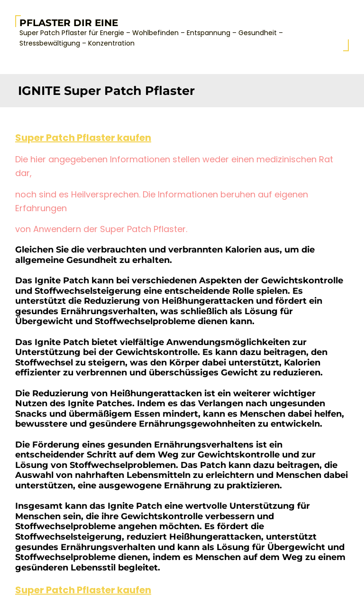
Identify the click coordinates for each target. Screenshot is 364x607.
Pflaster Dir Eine (69, 23)
